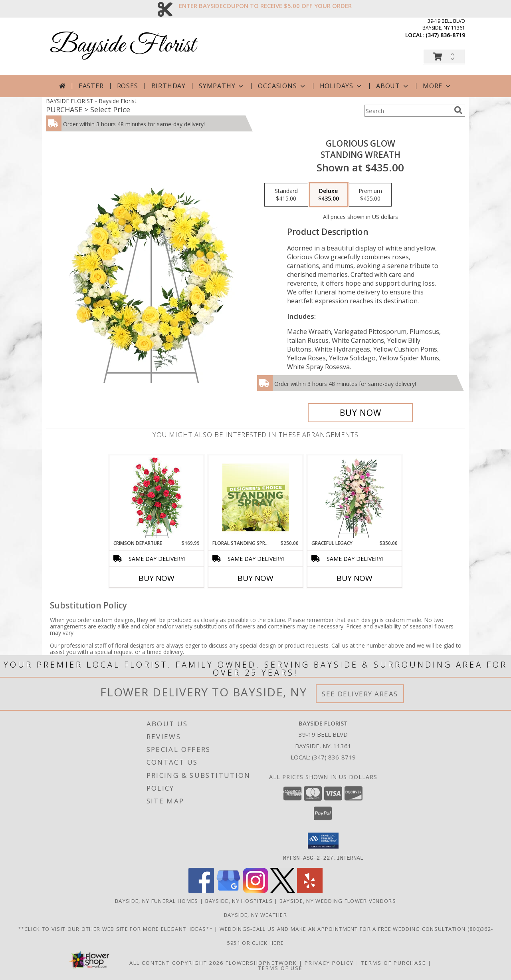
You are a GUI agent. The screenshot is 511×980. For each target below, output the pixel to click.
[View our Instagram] (255, 891)
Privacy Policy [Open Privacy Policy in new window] (329, 962)
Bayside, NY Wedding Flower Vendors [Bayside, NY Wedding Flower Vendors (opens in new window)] (338, 900)
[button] (444, 57)
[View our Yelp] (310, 891)
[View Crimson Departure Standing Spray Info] (157, 498)
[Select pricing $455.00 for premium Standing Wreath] (370, 195)
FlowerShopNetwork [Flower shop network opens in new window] (261, 962)
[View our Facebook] (201, 891)
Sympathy (222, 86)
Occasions (282, 86)
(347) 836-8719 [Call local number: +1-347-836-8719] (445, 35)
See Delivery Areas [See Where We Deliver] (360, 694)
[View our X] (283, 891)
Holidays (341, 86)
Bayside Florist (123, 46)
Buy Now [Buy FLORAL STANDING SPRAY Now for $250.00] (255, 578)
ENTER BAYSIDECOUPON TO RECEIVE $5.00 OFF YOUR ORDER (265, 6)
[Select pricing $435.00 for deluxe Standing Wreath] (329, 195)
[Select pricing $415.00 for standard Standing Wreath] (286, 195)
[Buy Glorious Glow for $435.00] (360, 413)
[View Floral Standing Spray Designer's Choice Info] (256, 497)
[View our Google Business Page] (228, 891)
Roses (128, 86)
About (393, 86)
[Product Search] (408, 111)
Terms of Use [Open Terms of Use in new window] (280, 968)
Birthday (168, 86)
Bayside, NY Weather (255, 914)
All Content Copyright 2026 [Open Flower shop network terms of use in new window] (176, 962)
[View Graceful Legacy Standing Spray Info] (355, 497)
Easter (91, 86)
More (437, 86)
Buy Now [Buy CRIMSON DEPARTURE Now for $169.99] (156, 578)
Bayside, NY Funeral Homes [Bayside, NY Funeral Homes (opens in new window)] (157, 900)
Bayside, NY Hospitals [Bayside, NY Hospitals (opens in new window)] (239, 900)
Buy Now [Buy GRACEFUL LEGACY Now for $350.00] (355, 578)
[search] (458, 110)
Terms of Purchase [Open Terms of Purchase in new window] (394, 962)
